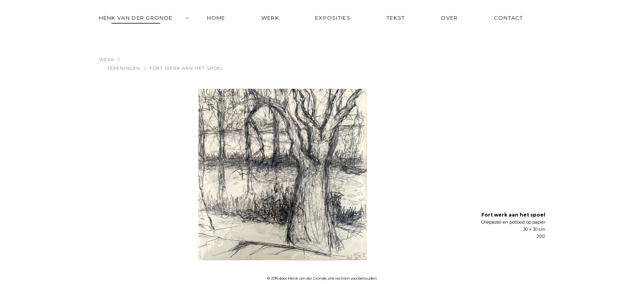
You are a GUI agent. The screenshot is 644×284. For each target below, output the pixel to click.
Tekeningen (124, 68)
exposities (333, 18)
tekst (396, 18)
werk (270, 18)
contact (509, 18)
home (216, 18)
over (449, 18)
